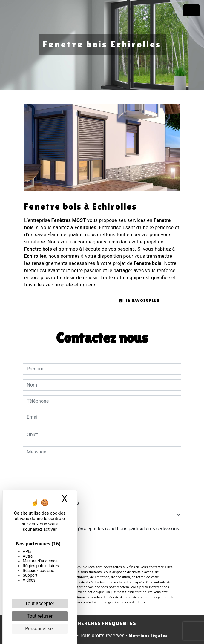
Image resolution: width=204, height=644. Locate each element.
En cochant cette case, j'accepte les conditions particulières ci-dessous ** (104, 532)
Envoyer (102, 553)
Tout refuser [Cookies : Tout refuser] (40, 616)
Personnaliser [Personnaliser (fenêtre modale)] (40, 629)
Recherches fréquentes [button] (102, 623)
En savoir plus (139, 301)
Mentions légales (147, 635)
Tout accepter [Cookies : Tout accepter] (40, 604)
